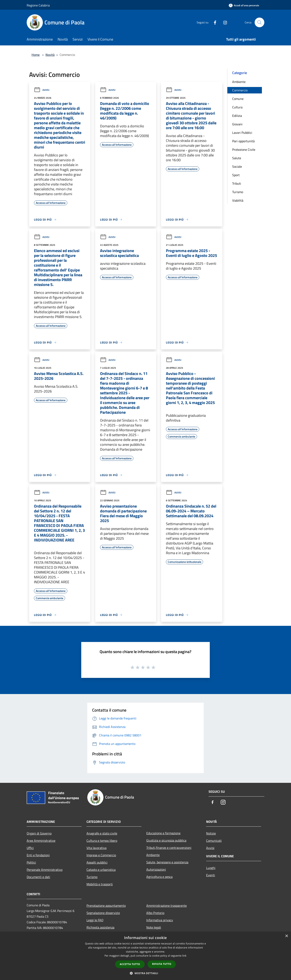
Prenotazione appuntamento (106, 906)
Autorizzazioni (156, 869)
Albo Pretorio (155, 913)
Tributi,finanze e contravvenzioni (169, 848)
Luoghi (211, 868)
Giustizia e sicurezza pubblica (166, 840)
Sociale (237, 166)
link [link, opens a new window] (184, 956)
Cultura (237, 107)
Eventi (211, 875)
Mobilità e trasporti (100, 884)
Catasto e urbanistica (101, 870)
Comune (238, 99)
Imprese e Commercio (101, 855)
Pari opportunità (243, 141)
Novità (50, 55)
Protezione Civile (244, 150)
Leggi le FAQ (95, 920)
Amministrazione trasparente (167, 906)
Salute (237, 158)
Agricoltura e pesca (159, 877)
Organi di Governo (39, 833)
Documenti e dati (38, 877)
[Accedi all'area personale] (244, 5)
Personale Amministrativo (45, 870)
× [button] (286, 936)
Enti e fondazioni (38, 855)
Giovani (237, 124)
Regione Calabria (38, 5)
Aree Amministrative (41, 841)
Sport (236, 175)
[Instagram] (224, 22)
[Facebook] (213, 22)
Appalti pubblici (97, 862)
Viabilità (238, 200)
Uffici (30, 848)
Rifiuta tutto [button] (162, 964)
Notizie (211, 833)
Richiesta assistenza (100, 927)
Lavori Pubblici (242, 133)
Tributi (237, 183)
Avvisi (42, 90)
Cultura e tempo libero (102, 841)
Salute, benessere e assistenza (167, 862)
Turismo (238, 192)
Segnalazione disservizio (103, 913)
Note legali (154, 927)
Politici (31, 862)
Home (36, 55)
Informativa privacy (160, 920)
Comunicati (214, 841)
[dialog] (145, 956)
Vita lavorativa (96, 848)
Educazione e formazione (163, 833)
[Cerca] (259, 22)
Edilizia (237, 116)
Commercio (240, 90)
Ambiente (239, 82)
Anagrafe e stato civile (102, 833)
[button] (145, 973)
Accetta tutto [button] (130, 964)
